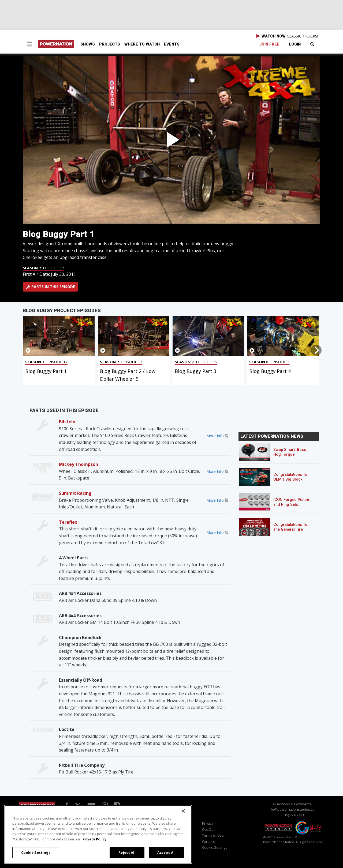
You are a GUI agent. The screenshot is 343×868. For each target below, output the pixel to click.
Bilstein (67, 422)
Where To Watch (142, 44)
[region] (98, 834)
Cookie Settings (215, 847)
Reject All (127, 852)
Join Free (269, 44)
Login (295, 44)
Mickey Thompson (79, 464)
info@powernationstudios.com (293, 809)
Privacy (208, 823)
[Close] (183, 811)
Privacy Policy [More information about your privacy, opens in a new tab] (94, 839)
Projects (110, 44)
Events (172, 44)
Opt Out (208, 829)
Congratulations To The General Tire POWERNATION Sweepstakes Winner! (292, 532)
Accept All (166, 852)
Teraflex (68, 522)
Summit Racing (75, 493)
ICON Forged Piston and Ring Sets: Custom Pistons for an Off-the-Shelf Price (293, 507)
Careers (208, 841)
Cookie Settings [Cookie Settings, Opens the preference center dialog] (36, 852)
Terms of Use (213, 835)
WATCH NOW (287, 36)
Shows (88, 44)
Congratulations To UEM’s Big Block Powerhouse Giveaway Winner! (290, 482)
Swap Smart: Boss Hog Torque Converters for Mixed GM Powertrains (292, 457)
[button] (29, 45)
